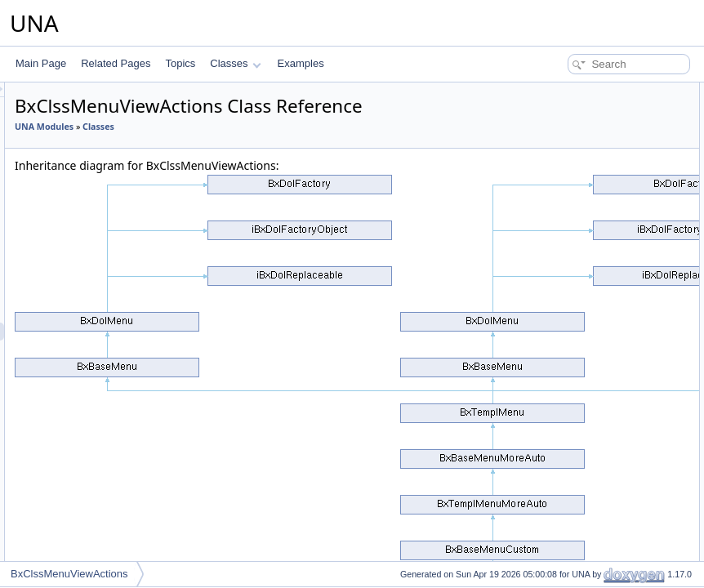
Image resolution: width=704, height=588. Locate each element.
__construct (560, 109)
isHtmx (550, 397)
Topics (180, 63)
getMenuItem (564, 361)
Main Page (41, 63)
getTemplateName (575, 469)
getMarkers (559, 541)
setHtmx (553, 523)
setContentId (563, 145)
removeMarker (566, 559)
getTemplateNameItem (584, 181)
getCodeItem (563, 325)
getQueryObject (569, 433)
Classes (235, 63)
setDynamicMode (573, 505)
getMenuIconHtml (573, 379)
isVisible (553, 415)
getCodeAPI (561, 289)
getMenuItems (566, 343)
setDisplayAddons (574, 271)
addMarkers (561, 127)
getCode (553, 217)
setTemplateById (571, 199)
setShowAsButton (574, 163)
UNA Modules (248, 149)
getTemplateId (566, 451)
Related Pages (116, 63)
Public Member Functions (577, 91)
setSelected (561, 487)
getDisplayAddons (575, 253)
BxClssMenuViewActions (69, 574)
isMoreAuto (560, 235)
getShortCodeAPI (573, 307)
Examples (301, 63)
